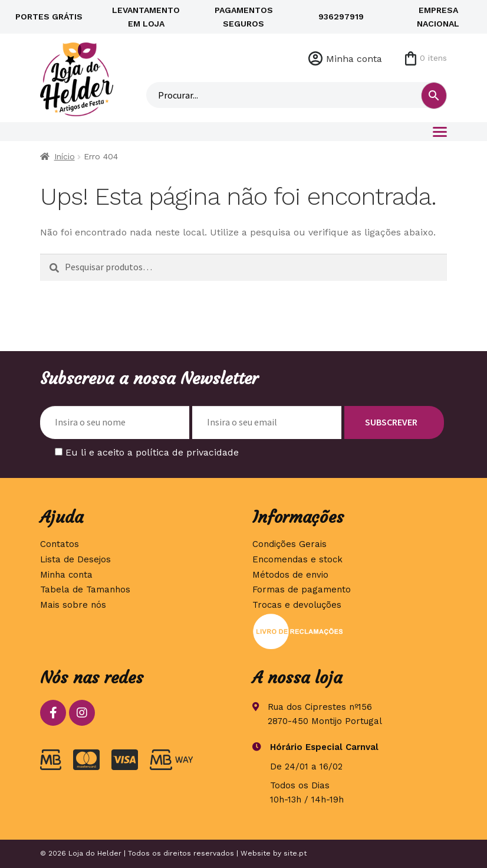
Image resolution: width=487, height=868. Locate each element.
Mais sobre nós (73, 605)
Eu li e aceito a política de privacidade (152, 452)
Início (65, 156)
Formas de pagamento (302, 589)
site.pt (295, 853)
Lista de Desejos (75, 559)
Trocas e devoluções (297, 605)
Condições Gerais (289, 544)
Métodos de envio (290, 575)
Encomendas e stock (297, 559)
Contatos (60, 544)
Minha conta (354, 59)
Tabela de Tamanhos (85, 589)
